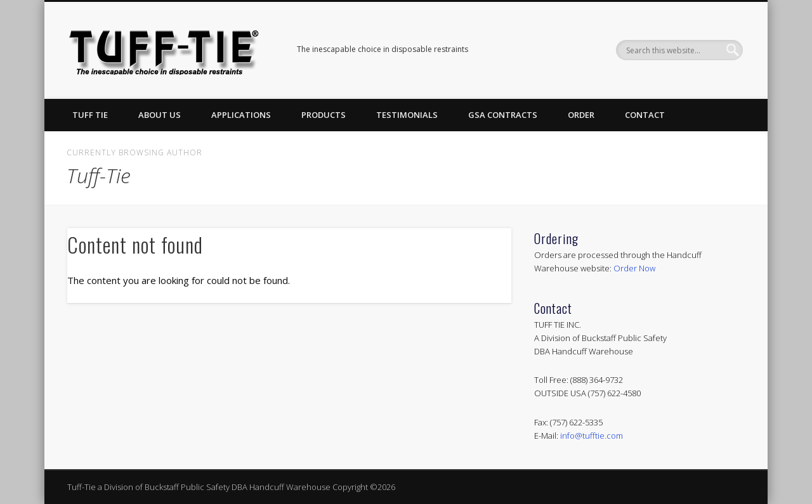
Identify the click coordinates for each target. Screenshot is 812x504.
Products (324, 115)
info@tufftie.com (592, 436)
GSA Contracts (503, 115)
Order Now (634, 268)
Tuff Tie (90, 115)
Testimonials (407, 115)
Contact (645, 115)
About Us (160, 115)
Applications (241, 115)
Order (581, 115)
